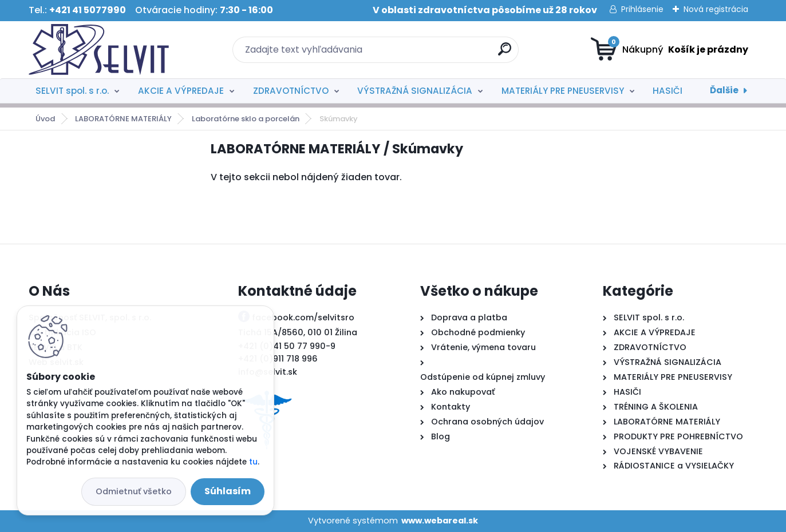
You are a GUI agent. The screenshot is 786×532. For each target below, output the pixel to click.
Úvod (45, 119)
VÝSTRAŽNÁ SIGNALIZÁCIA (415, 91)
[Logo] (99, 50)
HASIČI (667, 91)
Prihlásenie (642, 9)
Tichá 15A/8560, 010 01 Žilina (298, 332)
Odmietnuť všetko (134, 491)
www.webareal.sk (440, 521)
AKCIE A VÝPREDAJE (181, 91)
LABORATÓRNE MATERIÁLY (123, 119)
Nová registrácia (716, 9)
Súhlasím (228, 491)
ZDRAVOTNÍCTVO (291, 91)
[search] (505, 53)
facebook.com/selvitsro (303, 317)
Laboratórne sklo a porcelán (246, 119)
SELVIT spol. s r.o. (72, 91)
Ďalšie (724, 90)
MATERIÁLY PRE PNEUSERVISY (563, 91)
